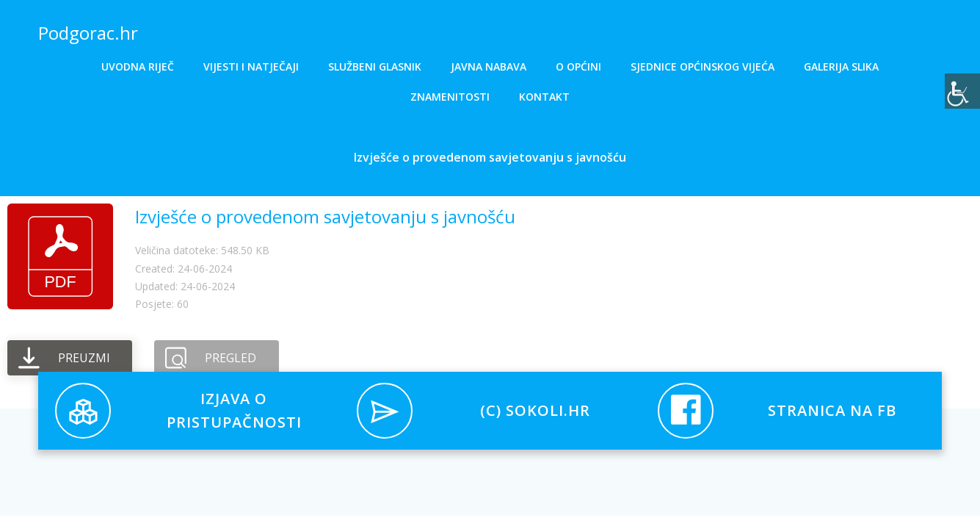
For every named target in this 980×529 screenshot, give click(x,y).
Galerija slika (841, 66)
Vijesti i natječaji (251, 66)
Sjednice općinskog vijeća (703, 66)
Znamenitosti (450, 97)
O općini (578, 66)
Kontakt (544, 97)
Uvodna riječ (138, 66)
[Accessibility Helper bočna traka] (962, 91)
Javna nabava (489, 66)
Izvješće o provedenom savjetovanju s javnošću (325, 217)
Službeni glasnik (375, 66)
